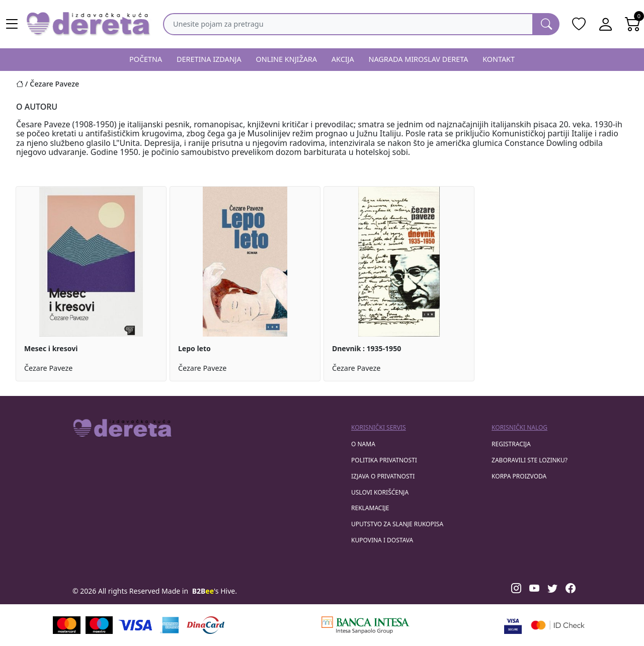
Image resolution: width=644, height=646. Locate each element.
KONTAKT (499, 59)
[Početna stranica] (23, 84)
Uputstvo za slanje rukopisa (397, 524)
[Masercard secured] (558, 625)
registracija (511, 444)
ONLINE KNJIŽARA (287, 59)
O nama (363, 444)
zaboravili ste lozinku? (530, 460)
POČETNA (146, 59)
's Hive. (215, 591)
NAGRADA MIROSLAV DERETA (419, 59)
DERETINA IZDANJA (209, 59)
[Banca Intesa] (365, 625)
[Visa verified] (513, 625)
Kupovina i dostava (382, 540)
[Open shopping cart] (633, 24)
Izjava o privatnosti (383, 476)
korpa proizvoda (519, 476)
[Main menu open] (12, 24)
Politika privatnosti (384, 460)
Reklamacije (370, 508)
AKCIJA (343, 59)
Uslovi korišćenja (380, 492)
